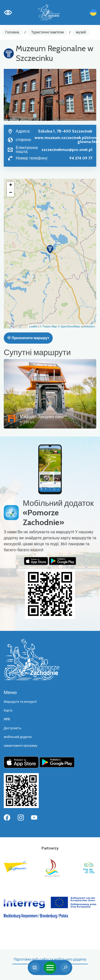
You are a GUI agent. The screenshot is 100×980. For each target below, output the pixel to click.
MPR (7, 719)
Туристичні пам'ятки (47, 32)
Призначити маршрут (28, 338)
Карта (8, 710)
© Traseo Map (48, 326)
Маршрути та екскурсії (20, 702)
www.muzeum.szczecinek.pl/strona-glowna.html (67, 140)
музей (81, 32)
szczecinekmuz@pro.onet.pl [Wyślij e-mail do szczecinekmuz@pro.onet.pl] (67, 150)
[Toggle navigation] (50, 968)
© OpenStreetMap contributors (76, 326)
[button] (50, 249)
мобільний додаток (18, 737)
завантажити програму (20, 746)
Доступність (13, 728)
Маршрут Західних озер (42, 417)
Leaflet (33, 326)
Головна (12, 32)
